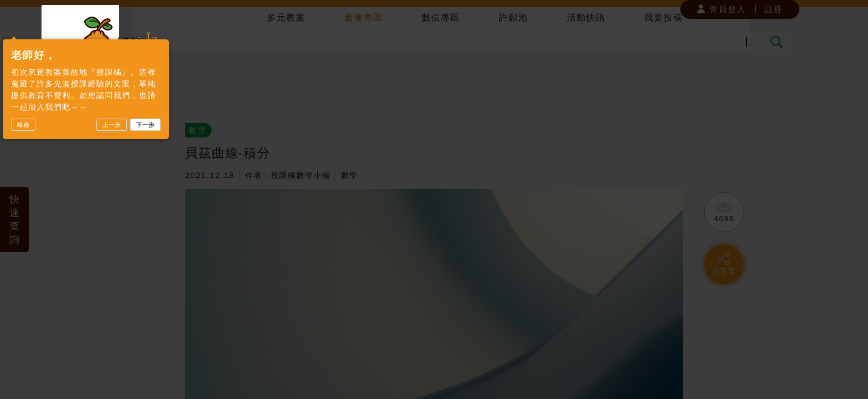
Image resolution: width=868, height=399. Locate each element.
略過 (96, 160)
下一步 (218, 160)
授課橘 (121, 40)
